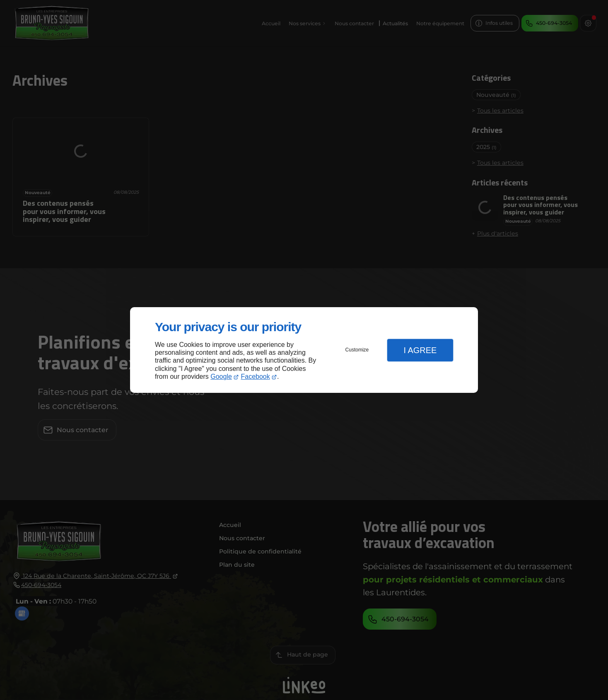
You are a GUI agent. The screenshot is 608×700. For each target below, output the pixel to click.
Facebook (256, 376)
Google (221, 376)
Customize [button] (357, 350)
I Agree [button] (420, 350)
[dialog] (304, 350)
